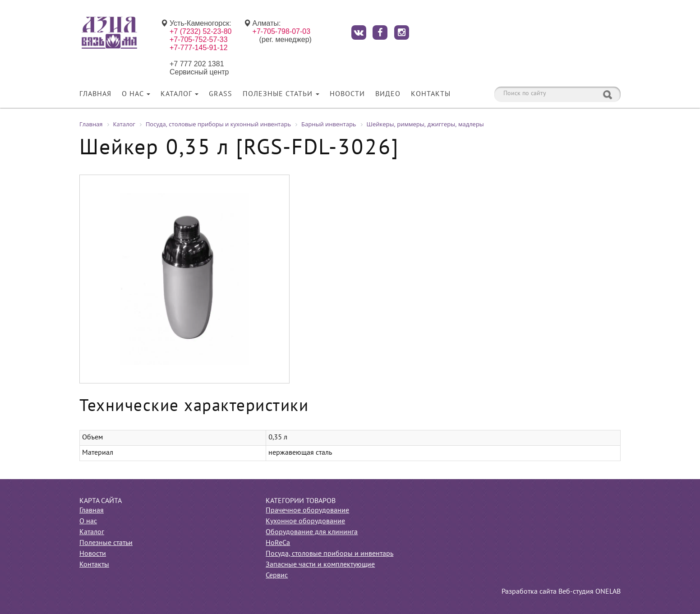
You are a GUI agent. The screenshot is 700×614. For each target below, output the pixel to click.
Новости (347, 94)
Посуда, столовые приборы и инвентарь (329, 554)
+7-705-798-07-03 (282, 31)
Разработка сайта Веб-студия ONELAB (561, 592)
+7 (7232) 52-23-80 (200, 31)
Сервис (277, 576)
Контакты (431, 94)
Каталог (180, 94)
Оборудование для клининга (312, 532)
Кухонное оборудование (305, 522)
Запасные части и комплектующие (320, 565)
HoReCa (278, 543)
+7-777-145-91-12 (199, 48)
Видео (388, 94)
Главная (95, 94)
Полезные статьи (281, 94)
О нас (136, 94)
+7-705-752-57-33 (199, 39)
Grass (221, 94)
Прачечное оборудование (307, 511)
